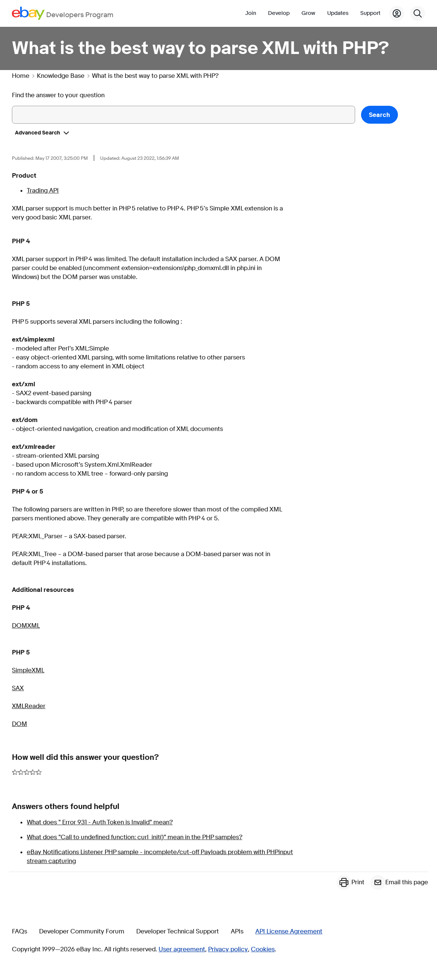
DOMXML (26, 626)
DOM (20, 724)
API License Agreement (289, 932)
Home (21, 76)
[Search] (418, 13)
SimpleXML (28, 670)
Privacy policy (228, 949)
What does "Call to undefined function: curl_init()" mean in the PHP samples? (135, 837)
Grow (308, 13)
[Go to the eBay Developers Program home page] (63, 13)
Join (251, 13)
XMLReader (29, 706)
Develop (279, 13)
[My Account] (397, 13)
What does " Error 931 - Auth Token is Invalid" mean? (100, 822)
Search (379, 115)
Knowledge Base (61, 76)
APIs (237, 932)
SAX (18, 688)
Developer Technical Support (178, 932)
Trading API (43, 191)
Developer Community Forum (82, 932)
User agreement (182, 949)
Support (370, 13)
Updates (338, 13)
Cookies (263, 949)
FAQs (20, 932)
